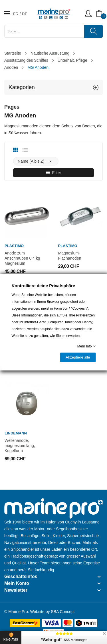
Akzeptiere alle (78, 357)
